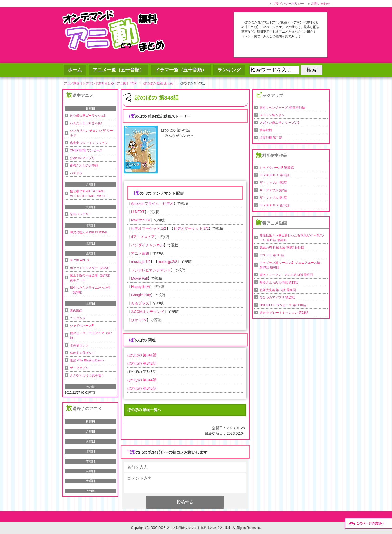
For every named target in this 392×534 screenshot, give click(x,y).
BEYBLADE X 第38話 (274, 175)
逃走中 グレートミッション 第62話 (284, 313)
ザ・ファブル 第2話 (273, 190)
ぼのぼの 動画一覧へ (144, 410)
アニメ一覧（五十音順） (118, 70)
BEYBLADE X (80, 260)
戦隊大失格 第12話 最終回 (278, 290)
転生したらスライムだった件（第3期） (90, 290)
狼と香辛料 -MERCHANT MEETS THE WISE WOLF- (89, 194)
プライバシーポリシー (288, 4)
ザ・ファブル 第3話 (273, 183)
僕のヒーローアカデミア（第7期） (91, 335)
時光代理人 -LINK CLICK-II (88, 232)
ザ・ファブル (79, 368)
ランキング (229, 70)
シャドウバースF (82, 326)
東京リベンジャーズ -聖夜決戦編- (283, 108)
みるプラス (140, 303)
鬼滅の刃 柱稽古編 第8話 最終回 (282, 248)
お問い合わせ (321, 4)
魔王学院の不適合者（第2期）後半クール (91, 278)
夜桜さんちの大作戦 (84, 166)
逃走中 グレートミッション (89, 143)
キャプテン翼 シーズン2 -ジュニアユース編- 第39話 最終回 (290, 265)
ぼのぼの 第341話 (142, 355)
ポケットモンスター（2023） (91, 268)
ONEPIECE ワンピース (86, 150)
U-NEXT (138, 212)
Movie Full (139, 278)
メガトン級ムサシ (272, 115)
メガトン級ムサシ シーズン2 (280, 123)
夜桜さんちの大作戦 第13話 (279, 282)
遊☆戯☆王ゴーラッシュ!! (88, 116)
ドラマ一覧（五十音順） (181, 70)
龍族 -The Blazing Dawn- (87, 360)
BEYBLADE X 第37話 (274, 205)
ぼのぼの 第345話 (142, 388)
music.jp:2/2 (167, 262)
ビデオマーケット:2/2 (191, 228)
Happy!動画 (140, 287)
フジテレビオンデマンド (151, 270)
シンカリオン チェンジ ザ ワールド (91, 133)
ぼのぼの (76, 311)
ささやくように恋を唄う (87, 375)
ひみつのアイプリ (82, 158)
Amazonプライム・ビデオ (152, 203)
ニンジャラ (78, 318)
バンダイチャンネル (147, 245)
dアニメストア (143, 237)
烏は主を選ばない (82, 353)
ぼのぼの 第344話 (142, 380)
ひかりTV (139, 320)
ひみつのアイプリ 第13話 (277, 298)
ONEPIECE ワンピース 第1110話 (283, 305)
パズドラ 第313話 (272, 255)
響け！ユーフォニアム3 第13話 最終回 (286, 275)
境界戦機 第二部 (271, 138)
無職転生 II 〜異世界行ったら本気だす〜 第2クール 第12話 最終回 (292, 238)
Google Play (141, 295)
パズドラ (76, 173)
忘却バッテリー (81, 214)
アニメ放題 (140, 253)
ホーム (75, 70)
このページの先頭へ (370, 523)
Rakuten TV (141, 220)
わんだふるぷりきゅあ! (86, 123)
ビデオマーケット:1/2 (148, 228)
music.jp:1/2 (141, 262)
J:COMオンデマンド (148, 312)
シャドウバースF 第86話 (277, 168)
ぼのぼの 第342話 (142, 363)
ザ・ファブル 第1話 (273, 198)
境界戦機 (266, 130)
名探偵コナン (79, 345)
